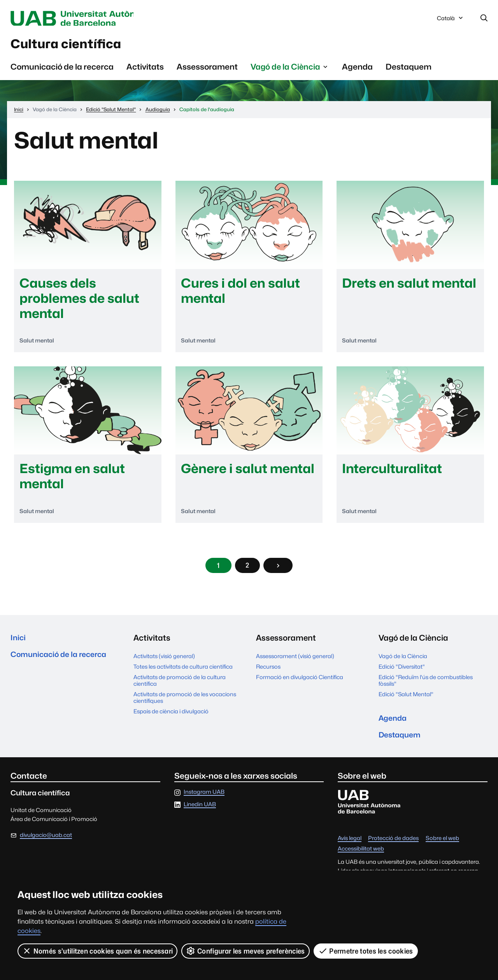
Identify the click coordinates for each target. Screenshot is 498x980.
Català (451, 21)
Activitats (145, 70)
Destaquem (409, 70)
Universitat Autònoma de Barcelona (84, 19)
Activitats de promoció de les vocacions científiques (185, 702)
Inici (18, 643)
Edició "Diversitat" (402, 671)
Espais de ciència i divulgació (171, 716)
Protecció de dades (393, 846)
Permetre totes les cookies (366, 951)
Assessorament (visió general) (295, 661)
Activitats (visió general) (164, 661)
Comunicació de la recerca (62, 70)
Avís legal (350, 846)
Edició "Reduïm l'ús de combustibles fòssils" (426, 685)
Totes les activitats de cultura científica (183, 671)
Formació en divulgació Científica (300, 682)
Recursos (268, 671)
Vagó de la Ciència (403, 661)
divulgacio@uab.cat (46, 842)
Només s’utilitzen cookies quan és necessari (98, 951)
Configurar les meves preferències (246, 951)
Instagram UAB (204, 800)
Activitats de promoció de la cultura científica (180, 685)
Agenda (357, 70)
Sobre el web (442, 846)
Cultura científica (75, 46)
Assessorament (207, 70)
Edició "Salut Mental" (406, 699)
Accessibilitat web (361, 857)
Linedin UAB (200, 812)
